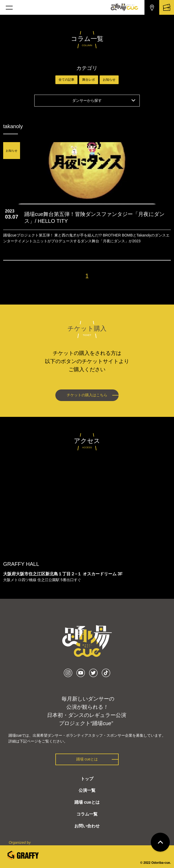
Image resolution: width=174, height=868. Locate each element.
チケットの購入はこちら (87, 395)
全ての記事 (66, 80)
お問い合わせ (87, 826)
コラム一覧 (87, 814)
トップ (87, 779)
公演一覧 (87, 790)
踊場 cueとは (87, 759)
